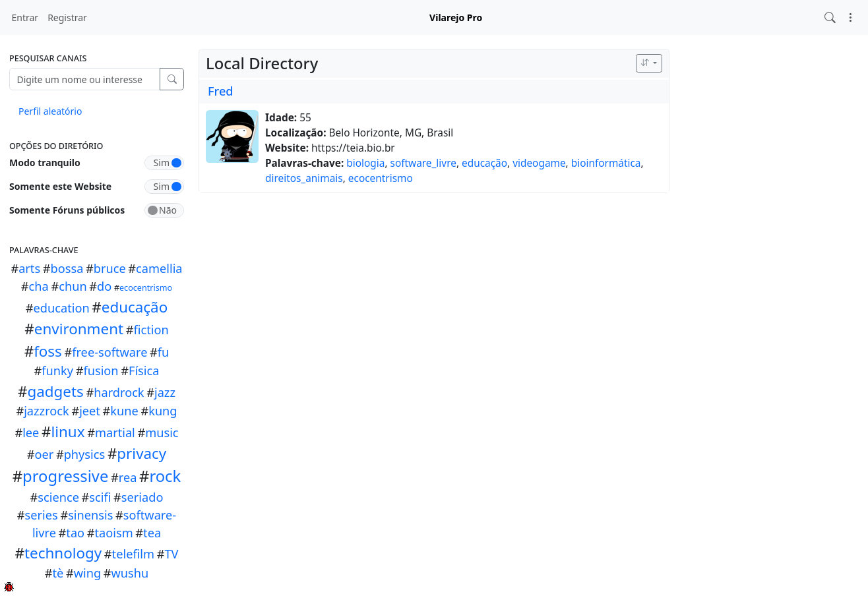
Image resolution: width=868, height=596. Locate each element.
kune (124, 411)
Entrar (25, 17)
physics (85, 454)
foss (48, 351)
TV (171, 554)
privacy (141, 453)
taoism (113, 533)
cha (39, 286)
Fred (221, 91)
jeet (90, 411)
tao (75, 533)
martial (115, 432)
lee (31, 432)
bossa (67, 268)
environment (79, 329)
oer (45, 454)
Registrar (67, 17)
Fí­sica (144, 371)
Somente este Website (60, 186)
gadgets (56, 391)
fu (164, 352)
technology (63, 553)
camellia (159, 268)
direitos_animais (304, 178)
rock (165, 476)
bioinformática (606, 163)
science (58, 497)
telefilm (133, 554)
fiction (151, 330)
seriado (142, 497)
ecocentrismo (146, 288)
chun (73, 286)
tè (58, 573)
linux (68, 432)
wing (87, 573)
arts (29, 268)
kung (163, 411)
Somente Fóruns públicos (67, 210)
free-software (109, 352)
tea (152, 533)
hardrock (119, 392)
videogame (539, 163)
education (62, 308)
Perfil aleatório (50, 111)
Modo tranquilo (45, 163)
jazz (165, 392)
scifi (100, 497)
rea (128, 477)
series (42, 515)
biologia (365, 163)
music (162, 432)
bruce (110, 268)
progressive (65, 476)
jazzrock (46, 411)
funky (57, 371)
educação (135, 307)
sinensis (90, 515)
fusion (101, 371)
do (104, 286)
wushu (130, 573)
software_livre (423, 163)
